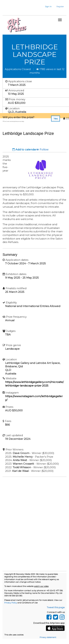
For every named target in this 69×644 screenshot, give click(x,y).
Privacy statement (48, 637)
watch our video (41, 586)
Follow (42, 149)
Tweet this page (56, 607)
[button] (46, 7)
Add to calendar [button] (24, 149)
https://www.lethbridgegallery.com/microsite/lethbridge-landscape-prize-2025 (34, 384)
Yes (56, 119)
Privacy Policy (11, 603)
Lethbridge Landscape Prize (35, 54)
